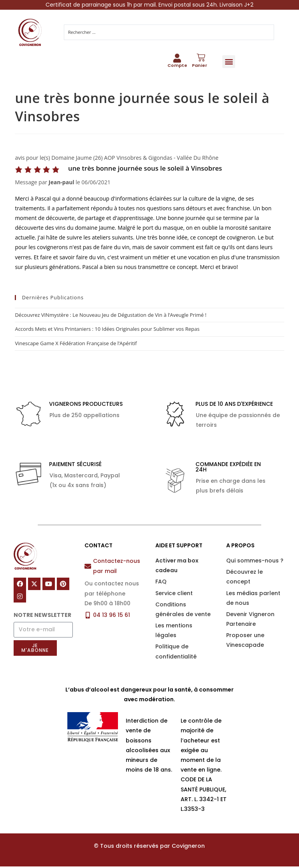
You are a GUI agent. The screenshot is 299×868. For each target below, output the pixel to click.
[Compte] (177, 59)
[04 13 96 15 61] (88, 616)
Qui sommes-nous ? (255, 562)
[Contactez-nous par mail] (88, 567)
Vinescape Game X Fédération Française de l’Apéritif (76, 344)
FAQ (161, 583)
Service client (174, 594)
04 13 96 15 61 (112, 616)
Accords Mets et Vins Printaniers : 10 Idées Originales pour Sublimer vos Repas (107, 330)
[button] (229, 62)
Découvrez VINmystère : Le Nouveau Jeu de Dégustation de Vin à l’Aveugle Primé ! (111, 316)
